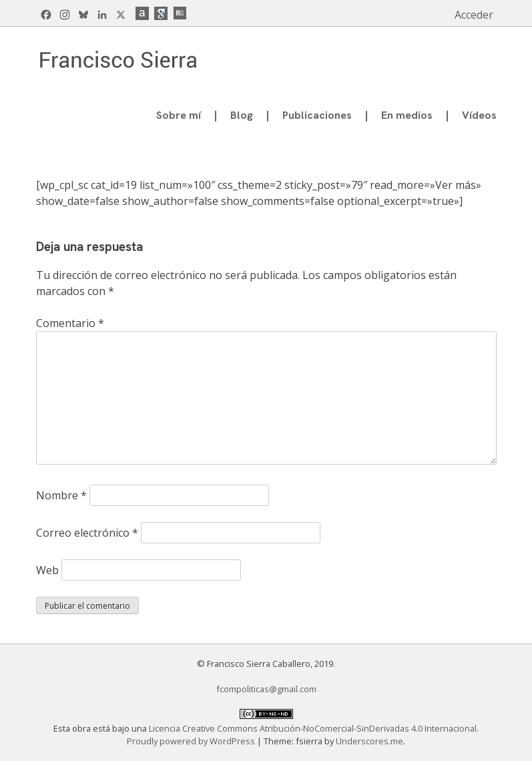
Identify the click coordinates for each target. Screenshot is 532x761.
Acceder (474, 15)
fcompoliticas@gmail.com (266, 689)
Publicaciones (317, 115)
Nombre (61, 495)
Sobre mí (179, 115)
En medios (407, 115)
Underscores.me (369, 741)
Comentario (70, 323)
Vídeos (479, 115)
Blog (242, 115)
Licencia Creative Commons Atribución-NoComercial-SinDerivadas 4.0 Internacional (313, 728)
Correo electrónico (87, 533)
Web (47, 570)
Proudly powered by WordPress (192, 741)
